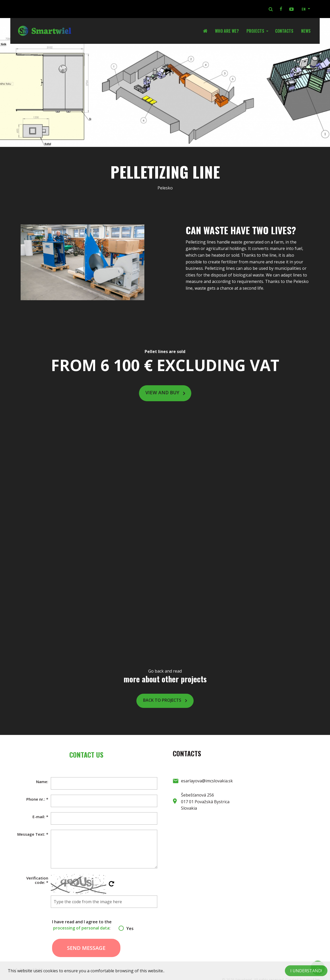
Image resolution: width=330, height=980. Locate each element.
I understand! (306, 971)
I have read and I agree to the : (86, 925)
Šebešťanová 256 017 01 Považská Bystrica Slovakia (205, 802)
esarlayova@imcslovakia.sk (207, 781)
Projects (255, 31)
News (306, 31)
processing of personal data (81, 928)
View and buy (162, 392)
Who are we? (227, 31)
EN (304, 9)
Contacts (284, 31)
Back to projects (162, 700)
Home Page (207, 31)
